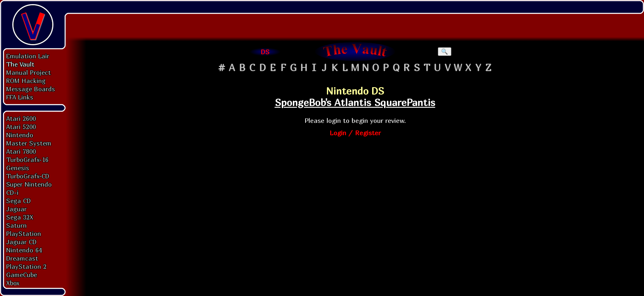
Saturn (16, 225)
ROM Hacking (26, 81)
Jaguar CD (21, 242)
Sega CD (18, 201)
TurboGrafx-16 (27, 160)
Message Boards (31, 89)
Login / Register (355, 133)
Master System (29, 143)
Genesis (18, 168)
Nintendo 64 (24, 250)
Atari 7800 (21, 151)
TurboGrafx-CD (28, 176)
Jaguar (16, 209)
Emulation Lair (28, 56)
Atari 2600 (21, 118)
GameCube (22, 275)
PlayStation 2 (26, 266)
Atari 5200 (21, 127)
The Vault (20, 64)
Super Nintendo (29, 184)
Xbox (13, 283)
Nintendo (20, 135)
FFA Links (20, 97)
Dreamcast (22, 258)
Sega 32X (20, 217)
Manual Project (29, 72)
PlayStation (24, 234)
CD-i (12, 192)
